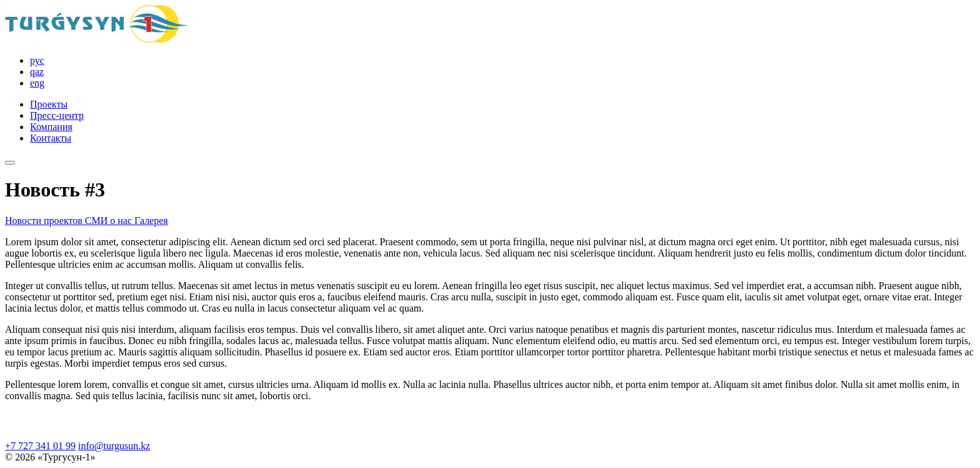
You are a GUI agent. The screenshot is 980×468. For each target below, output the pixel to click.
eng (37, 83)
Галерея (151, 221)
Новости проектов (45, 221)
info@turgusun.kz (114, 446)
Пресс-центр (57, 115)
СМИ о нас (110, 221)
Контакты (51, 138)
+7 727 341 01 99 (40, 446)
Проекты (49, 104)
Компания (51, 127)
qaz (37, 72)
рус (37, 60)
